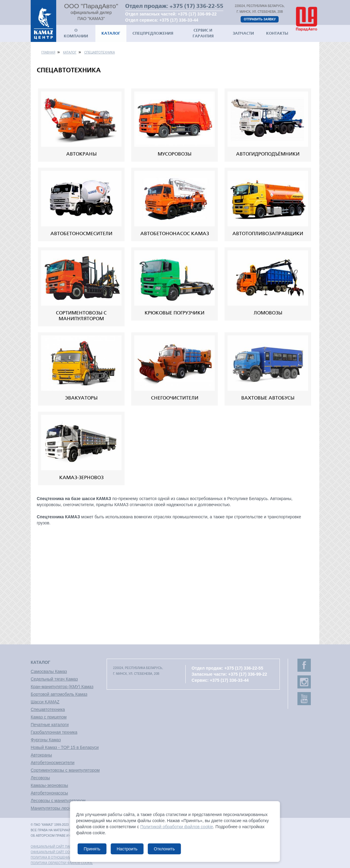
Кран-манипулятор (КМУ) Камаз (62, 687)
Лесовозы (40, 778)
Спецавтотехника (100, 52)
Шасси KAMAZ (45, 702)
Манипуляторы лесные (53, 808)
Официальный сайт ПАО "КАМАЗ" (58, 847)
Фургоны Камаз (46, 740)
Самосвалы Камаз (49, 671)
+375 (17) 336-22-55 (196, 6)
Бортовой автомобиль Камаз (59, 694)
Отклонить (164, 849)
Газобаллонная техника (54, 732)
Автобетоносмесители (53, 763)
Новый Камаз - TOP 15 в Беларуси (65, 747)
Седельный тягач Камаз (54, 679)
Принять (92, 849)
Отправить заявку (260, 19)
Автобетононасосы (49, 793)
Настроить (127, 849)
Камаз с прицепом (49, 717)
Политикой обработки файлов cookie (177, 827)
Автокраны (41, 755)
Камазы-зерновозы (49, 785)
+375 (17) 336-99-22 (197, 14)
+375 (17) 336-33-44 (179, 20)
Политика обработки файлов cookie (62, 863)
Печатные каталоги (50, 725)
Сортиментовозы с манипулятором (65, 770)
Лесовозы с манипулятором (58, 801)
